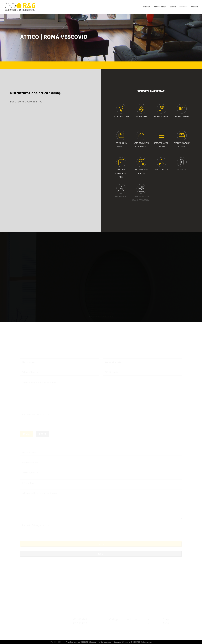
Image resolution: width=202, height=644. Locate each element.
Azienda (147, 7)
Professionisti (160, 7)
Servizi (173, 7)
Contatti (194, 7)
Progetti (183, 7)
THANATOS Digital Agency (142, 642)
